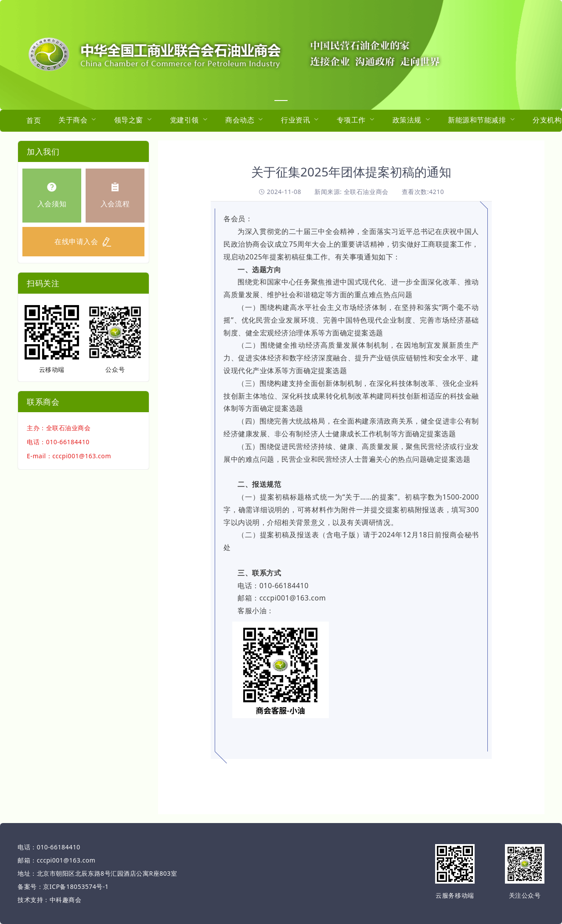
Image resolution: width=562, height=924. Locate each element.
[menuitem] (34, 121)
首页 (34, 120)
